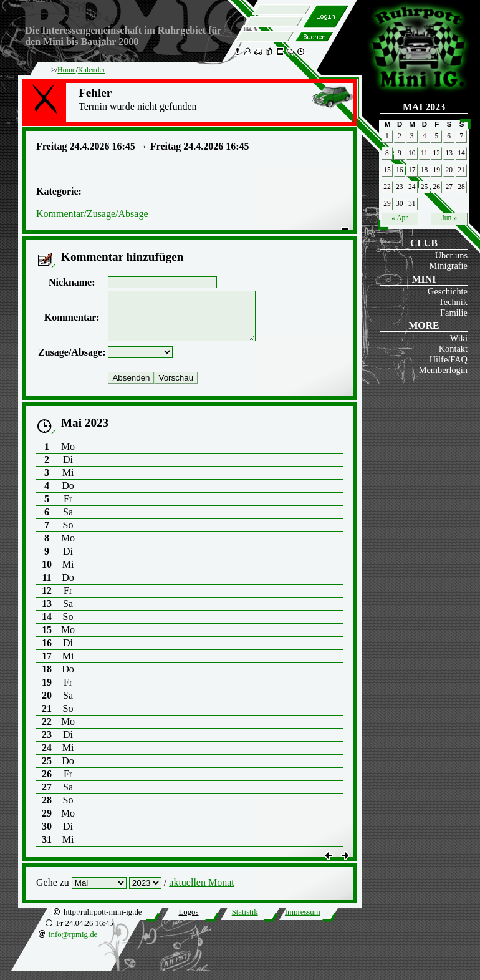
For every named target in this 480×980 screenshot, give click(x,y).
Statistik (245, 921)
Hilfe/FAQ (449, 359)
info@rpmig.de (73, 944)
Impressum (303, 921)
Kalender (92, 70)
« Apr (400, 218)
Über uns (451, 255)
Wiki (459, 338)
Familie (454, 313)
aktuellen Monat (201, 892)
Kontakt (453, 349)
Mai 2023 (424, 107)
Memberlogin (443, 370)
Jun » (449, 218)
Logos (188, 921)
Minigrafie (448, 266)
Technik (453, 302)
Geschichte (448, 291)
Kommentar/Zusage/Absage (92, 214)
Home (66, 70)
